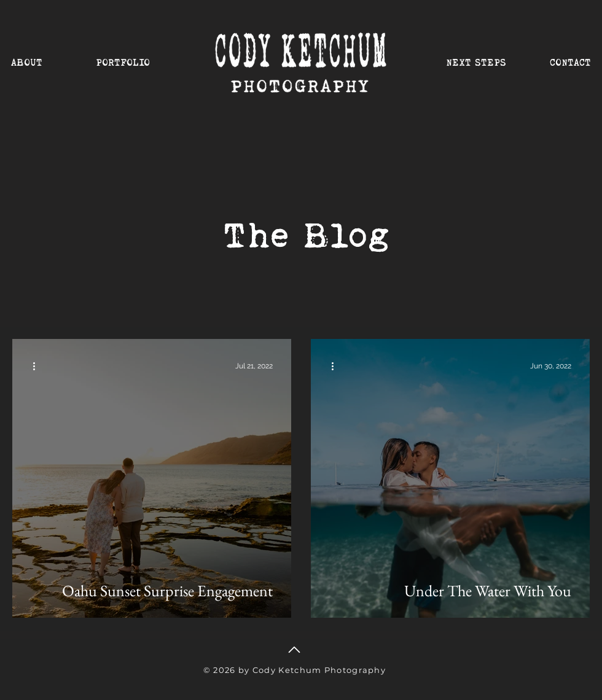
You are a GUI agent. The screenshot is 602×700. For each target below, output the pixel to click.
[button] (127, 57)
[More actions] (38, 366)
